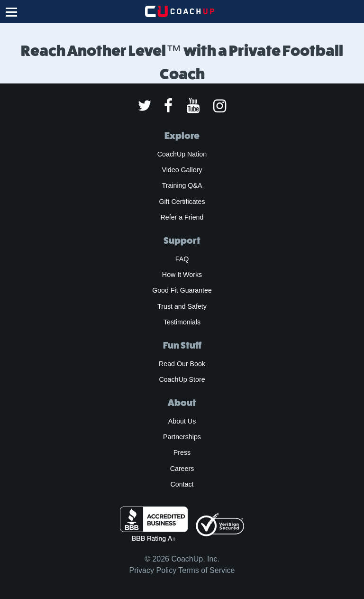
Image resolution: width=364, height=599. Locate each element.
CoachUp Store (182, 379)
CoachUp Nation (182, 154)
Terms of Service (206, 570)
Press (182, 452)
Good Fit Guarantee (182, 290)
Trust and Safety (182, 306)
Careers (182, 469)
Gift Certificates (182, 202)
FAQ (182, 259)
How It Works (182, 275)
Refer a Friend (182, 217)
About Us (182, 421)
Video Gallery (182, 170)
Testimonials (182, 322)
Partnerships (182, 437)
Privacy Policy (153, 570)
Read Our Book (182, 364)
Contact (182, 484)
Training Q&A (182, 185)
